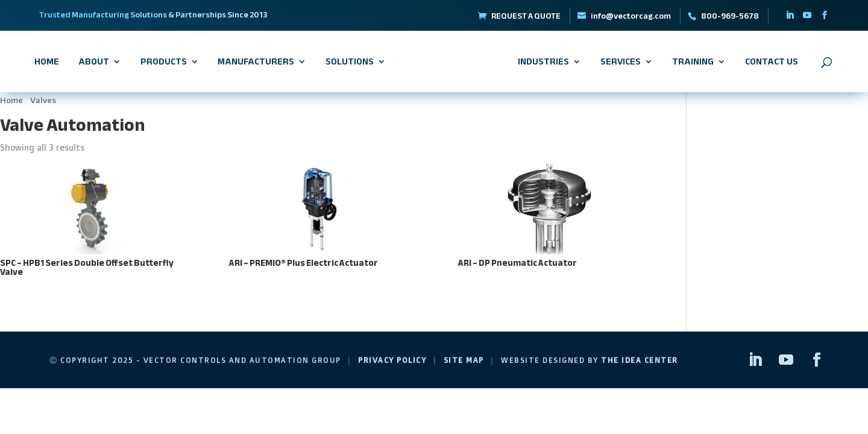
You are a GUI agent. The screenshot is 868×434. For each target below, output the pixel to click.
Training (693, 64)
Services (621, 64)
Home (47, 64)
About (94, 64)
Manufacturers (256, 64)
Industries (543, 64)
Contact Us (772, 64)
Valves (43, 100)
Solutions (350, 64)
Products (164, 64)
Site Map (464, 360)
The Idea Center (640, 360)
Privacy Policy (392, 360)
